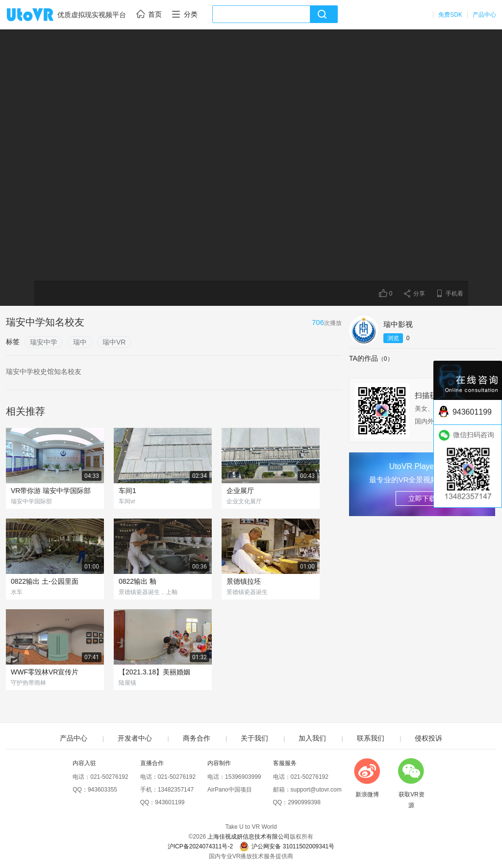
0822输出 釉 (138, 581)
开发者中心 (135, 738)
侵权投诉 (428, 738)
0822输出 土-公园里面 (45, 581)
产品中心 (484, 15)
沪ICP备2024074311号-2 (200, 846)
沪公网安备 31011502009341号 (287, 846)
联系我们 (371, 738)
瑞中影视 (398, 324)
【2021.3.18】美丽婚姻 (154, 672)
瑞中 (80, 342)
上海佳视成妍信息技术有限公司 (249, 837)
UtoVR (41, 15)
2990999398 (304, 802)
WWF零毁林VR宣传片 (45, 672)
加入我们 (312, 738)
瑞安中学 (44, 342)
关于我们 (254, 738)
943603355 (102, 790)
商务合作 (197, 738)
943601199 (170, 802)
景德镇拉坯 (244, 581)
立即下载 (422, 498)
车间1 (127, 491)
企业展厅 (240, 491)
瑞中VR (114, 342)
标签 (13, 342)
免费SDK (450, 15)
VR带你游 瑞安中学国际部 (51, 491)
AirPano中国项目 (230, 790)
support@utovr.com (316, 790)
